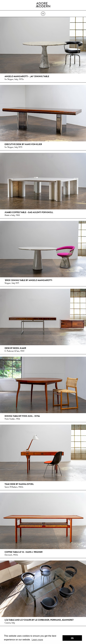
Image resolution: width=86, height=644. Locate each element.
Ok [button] (72, 638)
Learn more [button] (37, 640)
